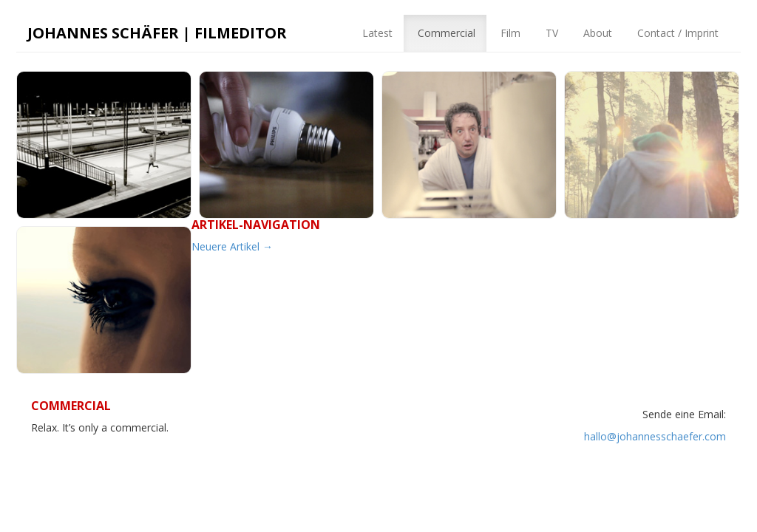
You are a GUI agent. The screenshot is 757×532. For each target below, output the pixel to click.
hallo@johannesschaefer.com (655, 436)
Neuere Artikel (232, 246)
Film (509, 33)
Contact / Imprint (676, 33)
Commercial (445, 33)
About (596, 33)
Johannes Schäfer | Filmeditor (157, 33)
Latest (376, 33)
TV (550, 33)
